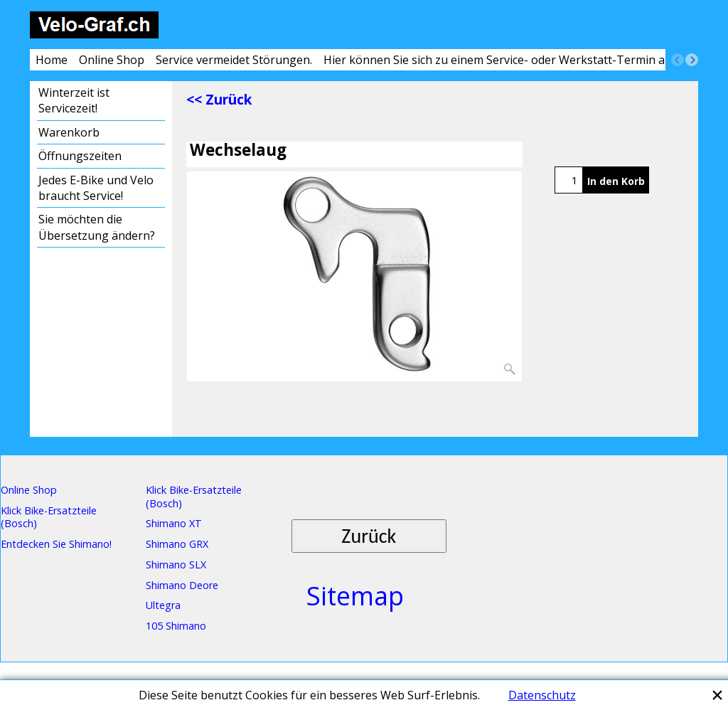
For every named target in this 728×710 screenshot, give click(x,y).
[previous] (678, 60)
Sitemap (355, 596)
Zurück (369, 536)
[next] (692, 60)
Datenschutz (542, 695)
